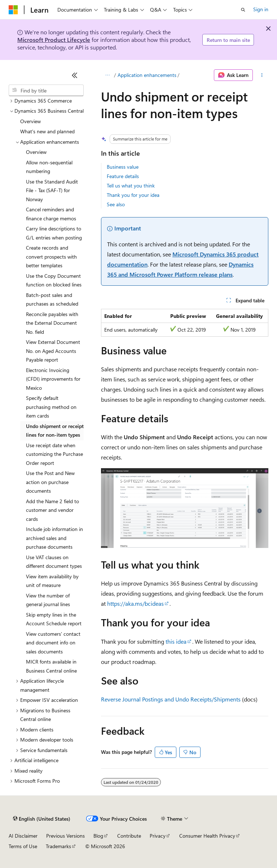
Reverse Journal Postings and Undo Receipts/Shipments (171, 699)
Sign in (261, 9)
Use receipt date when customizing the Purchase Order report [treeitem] (54, 454)
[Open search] (243, 10)
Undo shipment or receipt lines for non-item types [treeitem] (55, 431)
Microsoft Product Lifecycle (54, 40)
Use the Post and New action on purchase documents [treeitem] (50, 482)
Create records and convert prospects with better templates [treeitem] (51, 256)
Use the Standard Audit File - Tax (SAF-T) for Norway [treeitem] (52, 190)
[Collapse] (75, 75)
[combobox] (46, 90)
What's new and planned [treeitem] (47, 131)
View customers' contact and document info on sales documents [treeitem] (53, 643)
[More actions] (262, 75)
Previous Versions (65, 836)
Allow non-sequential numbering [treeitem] (49, 167)
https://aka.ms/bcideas (135, 603)
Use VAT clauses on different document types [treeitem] (54, 562)
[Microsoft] (13, 10)
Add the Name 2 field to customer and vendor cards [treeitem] (52, 510)
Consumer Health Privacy (207, 836)
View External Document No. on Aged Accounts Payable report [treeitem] (53, 351)
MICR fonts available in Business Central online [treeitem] (51, 666)
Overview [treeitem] (30, 121)
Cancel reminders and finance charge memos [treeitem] (51, 214)
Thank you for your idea (133, 195)
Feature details (123, 176)
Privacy (158, 836)
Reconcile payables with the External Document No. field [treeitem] (52, 323)
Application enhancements (147, 75)
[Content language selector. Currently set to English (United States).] (42, 819)
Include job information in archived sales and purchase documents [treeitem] (54, 538)
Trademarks (58, 846)
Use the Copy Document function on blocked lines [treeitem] (54, 280)
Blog (98, 836)
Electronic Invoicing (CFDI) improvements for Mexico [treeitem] (53, 379)
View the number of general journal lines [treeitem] (48, 600)
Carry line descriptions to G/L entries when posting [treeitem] (54, 233)
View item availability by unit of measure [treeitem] (52, 581)
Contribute (129, 836)
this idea (176, 641)
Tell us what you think (131, 185)
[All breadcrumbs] (107, 75)
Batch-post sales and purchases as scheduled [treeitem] (52, 299)
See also (116, 204)
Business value (123, 167)
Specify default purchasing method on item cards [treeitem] (51, 407)
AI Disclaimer (23, 836)
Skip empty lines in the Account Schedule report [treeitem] (54, 619)
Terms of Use (23, 846)
